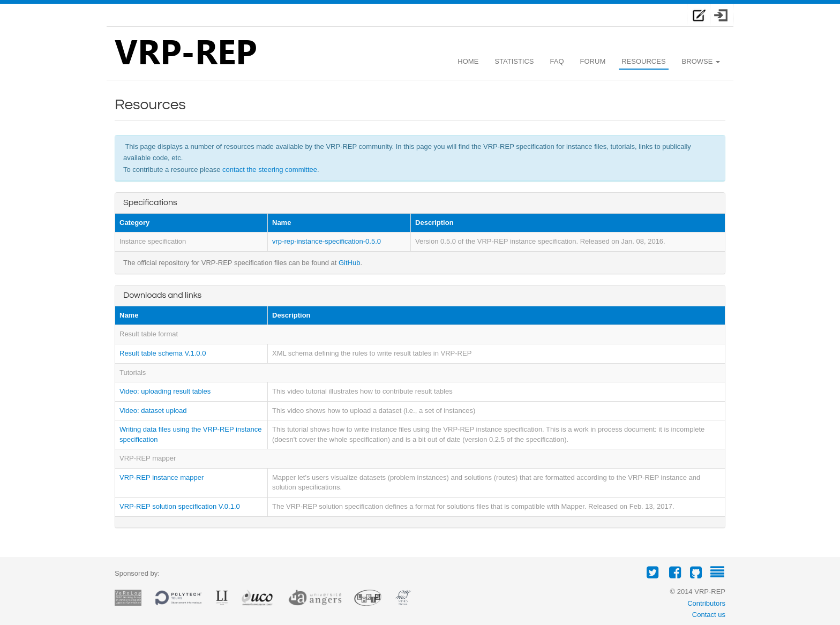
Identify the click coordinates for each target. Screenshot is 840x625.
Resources (643, 61)
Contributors (706, 603)
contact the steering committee (270, 170)
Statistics (514, 61)
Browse (701, 61)
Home (468, 61)
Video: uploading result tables (165, 391)
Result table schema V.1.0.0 (163, 353)
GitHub (349, 263)
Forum (593, 61)
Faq (557, 61)
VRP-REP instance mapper (162, 477)
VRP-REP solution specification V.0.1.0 (180, 506)
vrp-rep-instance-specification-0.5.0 (327, 241)
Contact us (709, 615)
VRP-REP (186, 55)
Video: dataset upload (153, 411)
